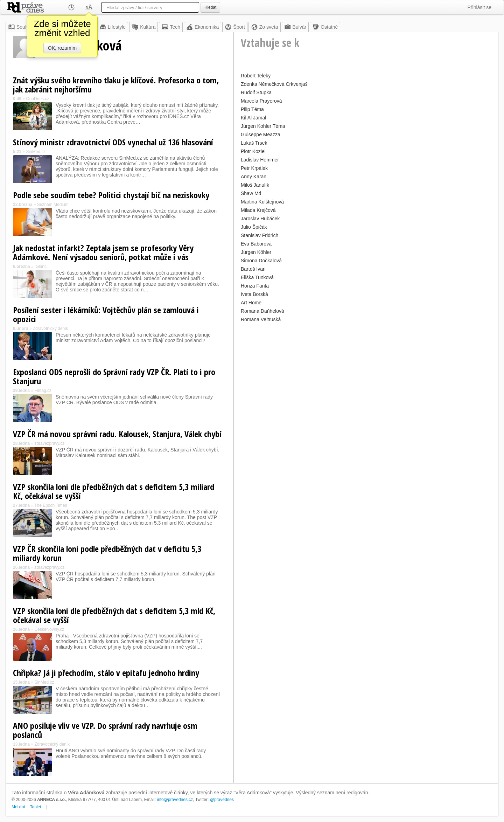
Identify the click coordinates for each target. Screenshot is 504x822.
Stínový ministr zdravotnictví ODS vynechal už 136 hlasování (113, 142)
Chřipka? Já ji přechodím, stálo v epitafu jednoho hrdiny (106, 673)
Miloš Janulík (255, 185)
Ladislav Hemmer (260, 160)
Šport (235, 27)
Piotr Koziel (253, 151)
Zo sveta (265, 27)
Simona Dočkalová (261, 261)
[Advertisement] (366, 373)
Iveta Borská (254, 294)
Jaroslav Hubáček (260, 219)
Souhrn (20, 27)
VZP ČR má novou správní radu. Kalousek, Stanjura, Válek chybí (117, 434)
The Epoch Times (51, 505)
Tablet (36, 807)
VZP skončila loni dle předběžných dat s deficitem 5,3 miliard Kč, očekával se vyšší (114, 491)
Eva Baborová (256, 244)
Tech (171, 27)
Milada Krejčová (258, 210)
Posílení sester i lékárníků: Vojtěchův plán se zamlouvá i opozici (106, 314)
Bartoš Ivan (253, 269)
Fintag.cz (43, 391)
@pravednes (222, 800)
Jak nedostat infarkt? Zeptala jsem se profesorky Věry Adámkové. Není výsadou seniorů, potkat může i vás (103, 252)
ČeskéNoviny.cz (49, 629)
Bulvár (295, 27)
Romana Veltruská (261, 319)
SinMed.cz (36, 152)
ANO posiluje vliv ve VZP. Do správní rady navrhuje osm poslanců (105, 730)
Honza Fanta (255, 286)
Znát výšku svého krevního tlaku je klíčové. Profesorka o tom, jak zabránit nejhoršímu (116, 85)
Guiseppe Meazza (261, 134)
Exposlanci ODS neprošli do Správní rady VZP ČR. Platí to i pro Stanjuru (114, 376)
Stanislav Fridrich (260, 235)
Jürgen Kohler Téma (263, 126)
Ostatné (325, 27)
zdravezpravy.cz (49, 443)
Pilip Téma (252, 109)
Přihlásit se (479, 7)
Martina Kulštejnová (262, 202)
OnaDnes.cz (37, 99)
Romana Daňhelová (262, 311)
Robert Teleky (256, 76)
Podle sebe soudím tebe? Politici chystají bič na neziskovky (111, 195)
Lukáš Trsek (254, 143)
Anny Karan (254, 177)
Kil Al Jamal (253, 118)
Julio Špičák (254, 227)
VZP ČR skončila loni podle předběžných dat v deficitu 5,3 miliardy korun (107, 553)
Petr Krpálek (254, 168)
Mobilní (18, 807)
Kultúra (143, 27)
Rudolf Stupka (256, 92)
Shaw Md (251, 193)
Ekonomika (202, 27)
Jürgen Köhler (256, 252)
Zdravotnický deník (51, 329)
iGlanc (41, 267)
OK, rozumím (62, 48)
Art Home (251, 303)
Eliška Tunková (257, 277)
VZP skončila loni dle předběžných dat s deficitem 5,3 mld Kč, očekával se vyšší (114, 615)
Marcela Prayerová (261, 101)
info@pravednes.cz (175, 800)
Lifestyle (113, 27)
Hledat (210, 7)
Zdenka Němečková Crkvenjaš (274, 84)
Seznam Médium (53, 205)
